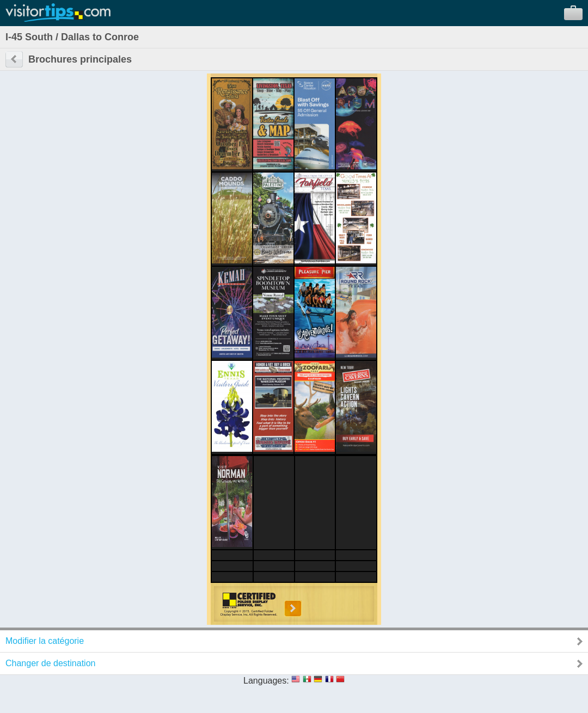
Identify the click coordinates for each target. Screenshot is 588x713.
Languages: (266, 681)
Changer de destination (50, 663)
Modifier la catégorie (45, 641)
